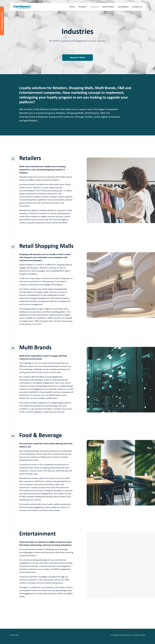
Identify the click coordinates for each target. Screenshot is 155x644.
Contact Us (137, 7)
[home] (22, 7)
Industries (95, 7)
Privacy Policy (14, 635)
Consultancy (123, 7)
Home (72, 7)
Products (82, 7)
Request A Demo (78, 58)
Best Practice (108, 7)
